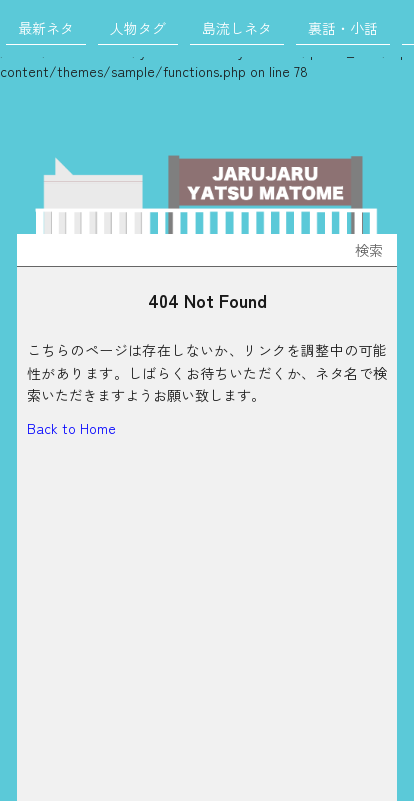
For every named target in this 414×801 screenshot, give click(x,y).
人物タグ (138, 28)
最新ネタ (46, 28)
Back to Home (71, 428)
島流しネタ (237, 28)
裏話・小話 (343, 28)
